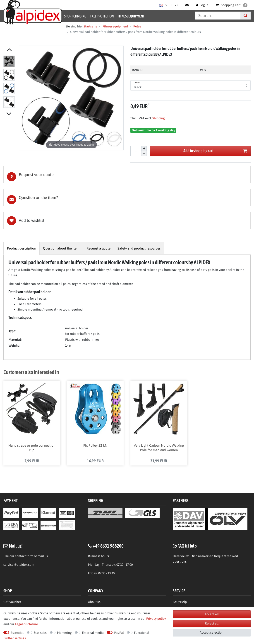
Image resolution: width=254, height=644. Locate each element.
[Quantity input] (136, 151)
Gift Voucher (12, 602)
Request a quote (98, 248)
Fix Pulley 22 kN (95, 446)
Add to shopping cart (215, 151)
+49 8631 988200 (108, 546)
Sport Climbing (75, 16)
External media (93, 633)
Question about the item (61, 248)
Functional (142, 633)
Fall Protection (102, 16)
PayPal (119, 633)
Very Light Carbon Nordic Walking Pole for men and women (159, 448)
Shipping (158, 118)
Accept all (212, 614)
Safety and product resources (139, 248)
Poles (137, 26)
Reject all (212, 623)
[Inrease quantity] (144, 148)
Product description (22, 248)
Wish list (127, 220)
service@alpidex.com (19, 565)
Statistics (40, 633)
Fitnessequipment (131, 16)
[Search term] (218, 16)
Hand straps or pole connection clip (32, 448)
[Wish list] (175, 5)
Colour (137, 83)
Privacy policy (156, 619)
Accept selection (212, 632)
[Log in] (202, 5)
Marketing (64, 633)
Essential (17, 633)
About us (94, 602)
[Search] (246, 16)
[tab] (127, 175)
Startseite (90, 26)
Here (176, 556)
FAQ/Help (180, 602)
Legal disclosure (26, 624)
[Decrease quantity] (144, 154)
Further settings (15, 638)
